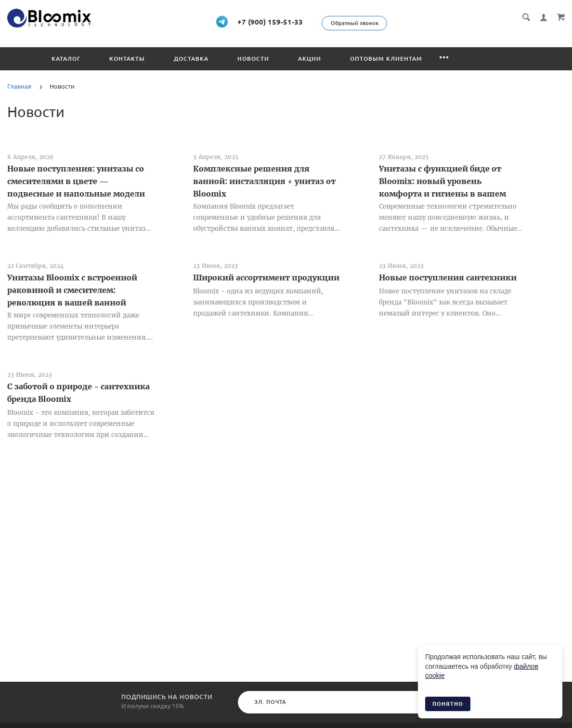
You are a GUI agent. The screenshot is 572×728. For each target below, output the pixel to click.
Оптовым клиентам (386, 58)
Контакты (127, 58)
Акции (310, 58)
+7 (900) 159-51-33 (282, 21)
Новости (253, 58)
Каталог (66, 58)
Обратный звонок (388, 23)
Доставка (191, 58)
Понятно (448, 704)
